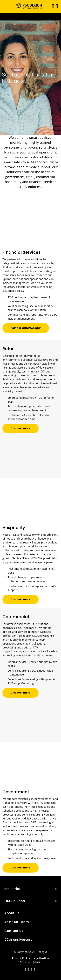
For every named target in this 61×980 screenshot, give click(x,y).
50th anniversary (18, 940)
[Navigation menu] (4, 6)
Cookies (25, 962)
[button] (57, 6)
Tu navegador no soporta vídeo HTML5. (30, 17)
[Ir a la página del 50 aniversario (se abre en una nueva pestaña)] (30, 17)
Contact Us (14, 931)
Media (37, 962)
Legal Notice (41, 958)
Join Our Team (17, 922)
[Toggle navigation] (52, 6)
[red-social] (25, 970)
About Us (12, 913)
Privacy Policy (21, 958)
